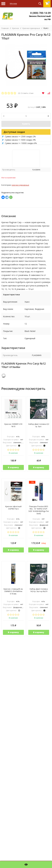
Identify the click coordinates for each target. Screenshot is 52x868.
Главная (5, 28)
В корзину (13, 467)
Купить (26, 124)
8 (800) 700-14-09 (40, 13)
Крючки (16, 28)
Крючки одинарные (31, 28)
